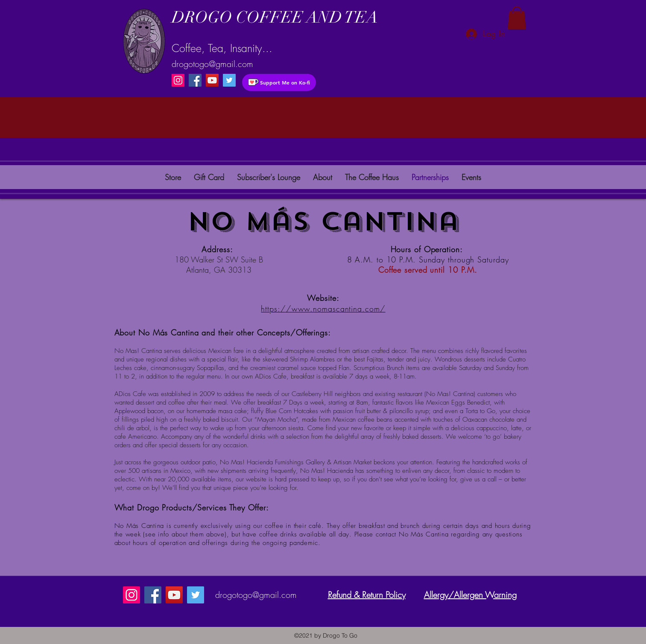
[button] (517, 18)
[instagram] (229, 80)
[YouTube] (212, 80)
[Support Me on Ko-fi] (279, 82)
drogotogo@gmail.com (212, 64)
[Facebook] (195, 80)
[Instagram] (178, 80)
